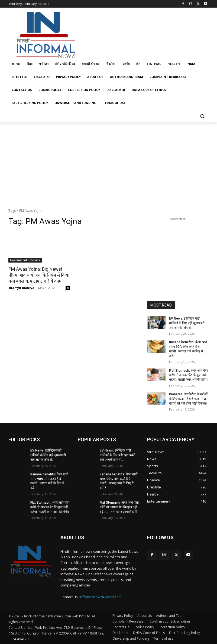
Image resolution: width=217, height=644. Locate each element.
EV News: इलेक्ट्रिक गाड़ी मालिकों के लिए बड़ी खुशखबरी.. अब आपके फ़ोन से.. (188, 323)
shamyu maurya (21, 288)
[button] (203, 116)
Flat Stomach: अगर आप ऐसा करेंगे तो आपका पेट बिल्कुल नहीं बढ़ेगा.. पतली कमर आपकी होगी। (189, 375)
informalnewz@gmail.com (101, 597)
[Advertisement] (145, 33)
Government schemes (25, 260)
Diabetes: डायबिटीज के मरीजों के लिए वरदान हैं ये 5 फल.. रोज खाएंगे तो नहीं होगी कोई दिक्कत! (188, 399)
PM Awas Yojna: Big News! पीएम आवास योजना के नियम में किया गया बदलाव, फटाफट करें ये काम (39, 275)
